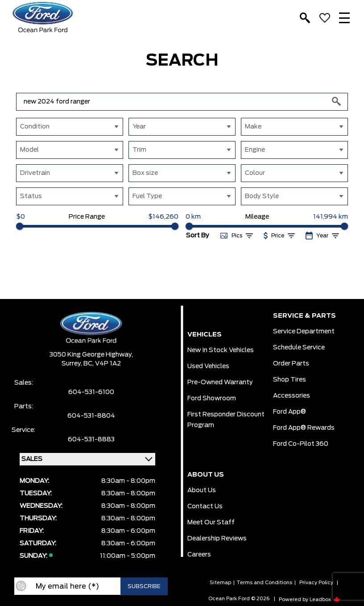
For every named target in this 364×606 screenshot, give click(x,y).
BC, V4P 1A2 (102, 364)
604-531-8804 (91, 416)
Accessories (292, 396)
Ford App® (290, 412)
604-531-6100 (91, 392)
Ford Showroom (212, 398)
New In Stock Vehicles (221, 350)
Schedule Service (299, 348)
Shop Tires (290, 380)
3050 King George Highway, (91, 355)
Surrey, (72, 364)
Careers (199, 555)
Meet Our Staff (211, 523)
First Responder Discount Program (226, 420)
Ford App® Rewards (304, 428)
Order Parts (291, 364)
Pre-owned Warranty (220, 382)
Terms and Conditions (264, 583)
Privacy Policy (316, 583)
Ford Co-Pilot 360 (301, 444)
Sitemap (220, 583)
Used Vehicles (208, 366)
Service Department (304, 332)
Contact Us (205, 506)
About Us (202, 490)
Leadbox (325, 600)
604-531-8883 (91, 440)
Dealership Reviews (217, 539)
